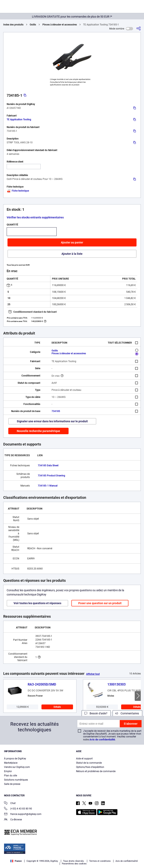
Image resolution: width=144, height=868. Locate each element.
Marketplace (11, 763)
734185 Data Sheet (48, 465)
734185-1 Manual (48, 486)
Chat (10, 804)
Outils (33, 25)
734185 (56, 411)
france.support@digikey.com (23, 814)
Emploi (8, 771)
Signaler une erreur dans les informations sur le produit (52, 421)
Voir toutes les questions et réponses (37, 603)
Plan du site (11, 776)
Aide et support (84, 759)
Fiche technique (18, 191)
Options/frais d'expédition (90, 767)
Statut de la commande (89, 763)
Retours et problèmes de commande (96, 771)
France (16, 861)
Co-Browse (13, 820)
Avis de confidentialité (102, 740)
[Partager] (139, 29)
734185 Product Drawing (51, 476)
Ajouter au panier (72, 242)
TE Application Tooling (19, 120)
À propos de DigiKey (15, 759)
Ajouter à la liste (72, 254)
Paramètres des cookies (74, 864)
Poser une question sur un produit (100, 603)
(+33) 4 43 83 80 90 (18, 809)
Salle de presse (12, 784)
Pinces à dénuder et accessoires (60, 25)
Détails (57, 707)
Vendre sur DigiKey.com (17, 767)
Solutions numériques (16, 780)
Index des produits (13, 25)
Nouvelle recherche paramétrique (38, 431)
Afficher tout (93, 674)
